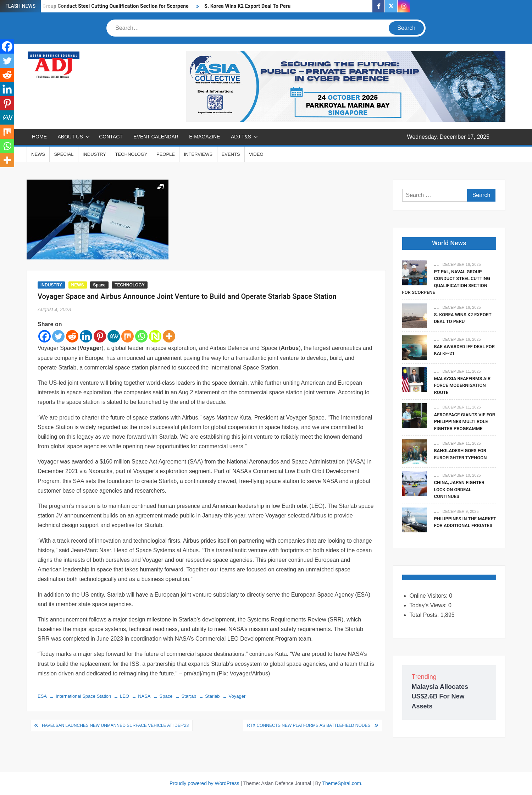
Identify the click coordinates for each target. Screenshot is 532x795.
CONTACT (111, 137)
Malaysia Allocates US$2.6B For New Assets (440, 696)
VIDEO (256, 154)
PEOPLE (166, 154)
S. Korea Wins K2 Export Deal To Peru (247, 6)
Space (99, 285)
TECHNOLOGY (131, 154)
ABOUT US (70, 137)
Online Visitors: (430, 596)
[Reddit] (72, 336)
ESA (42, 696)
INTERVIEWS (198, 154)
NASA (144, 696)
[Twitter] (58, 336)
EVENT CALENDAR (156, 137)
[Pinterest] (100, 336)
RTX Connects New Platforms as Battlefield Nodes (309, 725)
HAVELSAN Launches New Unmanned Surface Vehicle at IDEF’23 (115, 725)
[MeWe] (114, 336)
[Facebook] (45, 336)
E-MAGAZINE (204, 137)
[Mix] (128, 336)
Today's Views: (429, 605)
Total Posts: (425, 615)
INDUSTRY (94, 154)
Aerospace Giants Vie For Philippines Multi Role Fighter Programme (465, 422)
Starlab (212, 696)
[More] (169, 336)
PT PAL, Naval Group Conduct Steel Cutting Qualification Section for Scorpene (99, 6)
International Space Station (83, 696)
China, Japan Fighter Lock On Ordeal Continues (459, 489)
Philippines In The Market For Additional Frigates (465, 522)
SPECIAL (64, 154)
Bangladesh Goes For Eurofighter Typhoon (461, 454)
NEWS (38, 154)
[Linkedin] (86, 336)
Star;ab (189, 696)
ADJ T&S (241, 137)
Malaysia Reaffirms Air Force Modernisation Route (462, 385)
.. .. (437, 264)
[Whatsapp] (141, 336)
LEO (124, 696)
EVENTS (231, 154)
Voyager (237, 696)
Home (39, 137)
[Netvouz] (155, 336)
